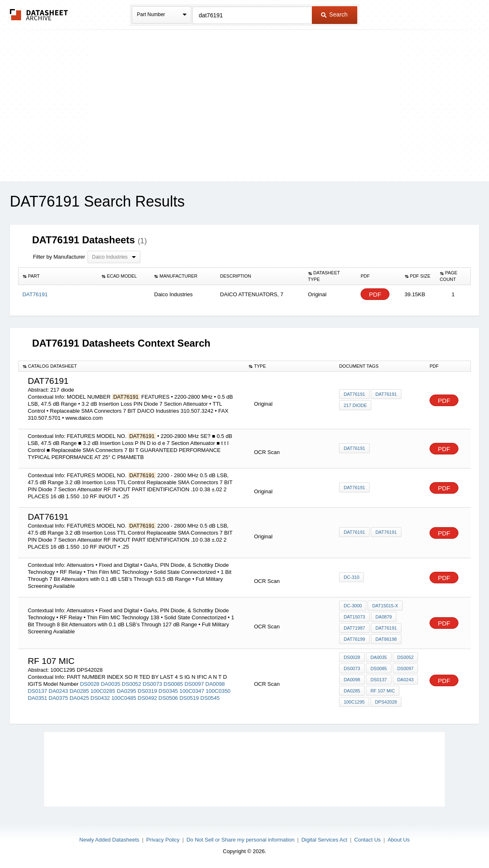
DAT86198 (386, 639)
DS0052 (132, 684)
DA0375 (58, 698)
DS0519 (189, 698)
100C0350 (218, 691)
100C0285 (103, 691)
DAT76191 (354, 394)
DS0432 (100, 698)
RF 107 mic (383, 691)
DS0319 (147, 691)
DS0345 (168, 691)
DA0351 (37, 698)
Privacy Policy (163, 840)
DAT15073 (354, 617)
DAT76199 (354, 639)
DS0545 (210, 698)
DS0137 (37, 691)
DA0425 (79, 698)
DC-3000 (353, 606)
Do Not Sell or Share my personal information (240, 840)
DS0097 (194, 684)
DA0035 (110, 684)
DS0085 (173, 684)
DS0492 (147, 698)
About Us (398, 840)
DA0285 (79, 691)
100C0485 (124, 698)
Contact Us (368, 840)
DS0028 (90, 684)
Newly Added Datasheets (109, 840)
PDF (375, 294)
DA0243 (58, 691)
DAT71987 (354, 628)
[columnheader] (58, 276)
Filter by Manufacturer (59, 257)
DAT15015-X (385, 606)
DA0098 (215, 684)
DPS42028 (386, 702)
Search (334, 14)
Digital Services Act (324, 840)
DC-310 (351, 577)
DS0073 (152, 684)
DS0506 (168, 698)
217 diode (355, 405)
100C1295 (354, 702)
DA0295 (127, 691)
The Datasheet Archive (39, 15)
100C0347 (192, 691)
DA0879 (384, 617)
